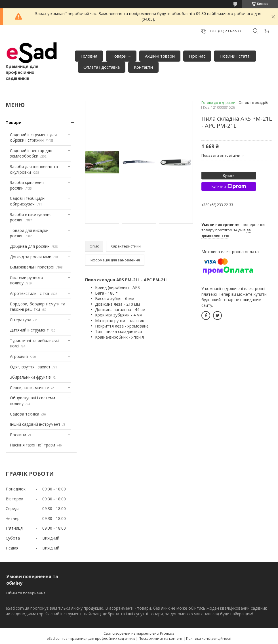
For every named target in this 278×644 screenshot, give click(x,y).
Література (21, 320)
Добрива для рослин (30, 246)
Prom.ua (167, 633)
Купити (229, 176)
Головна (89, 56)
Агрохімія (19, 356)
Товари (119, 56)
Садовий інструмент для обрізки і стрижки (33, 138)
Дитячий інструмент (29, 330)
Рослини (18, 435)
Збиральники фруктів (30, 377)
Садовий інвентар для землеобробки (31, 153)
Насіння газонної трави (32, 445)
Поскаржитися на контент (161, 638)
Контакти (143, 67)
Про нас (197, 56)
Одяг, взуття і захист (30, 367)
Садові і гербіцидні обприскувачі (28, 201)
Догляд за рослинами (31, 257)
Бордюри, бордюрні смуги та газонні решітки (38, 307)
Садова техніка (25, 414)
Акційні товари (160, 56)
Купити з (228, 186)
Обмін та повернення (26, 593)
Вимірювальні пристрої (32, 267)
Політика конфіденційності (209, 638)
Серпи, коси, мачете (30, 388)
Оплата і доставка (102, 67)
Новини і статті (235, 56)
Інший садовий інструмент (35, 424)
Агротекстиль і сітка (30, 293)
